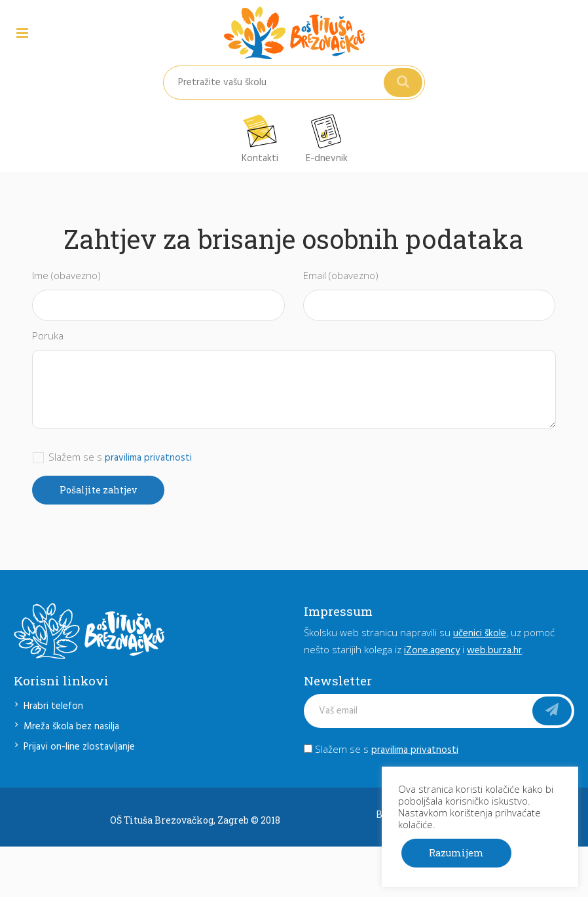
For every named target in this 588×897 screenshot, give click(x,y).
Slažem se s (381, 749)
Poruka (48, 335)
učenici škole (480, 634)
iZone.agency (432, 651)
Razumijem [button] (456, 853)
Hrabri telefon (53, 706)
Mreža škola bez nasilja (71, 727)
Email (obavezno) (341, 275)
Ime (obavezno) (66, 275)
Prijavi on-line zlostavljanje (79, 747)
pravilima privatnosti (148, 458)
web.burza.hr (494, 651)
